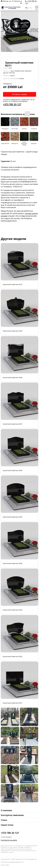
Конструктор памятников (12, 815)
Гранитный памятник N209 (12, 331)
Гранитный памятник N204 (12, 563)
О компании (6, 810)
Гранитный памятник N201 (12, 703)
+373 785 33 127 (12, 104)
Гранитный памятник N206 (12, 470)
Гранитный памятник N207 (12, 424)
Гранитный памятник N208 (12, 377)
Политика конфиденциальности (12, 862)
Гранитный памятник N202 (12, 656)
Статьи (4, 820)
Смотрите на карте (9, 840)
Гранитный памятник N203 (12, 610)
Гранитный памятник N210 (12, 284)
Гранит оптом (7, 825)
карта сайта (5, 865)
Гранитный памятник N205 (12, 517)
